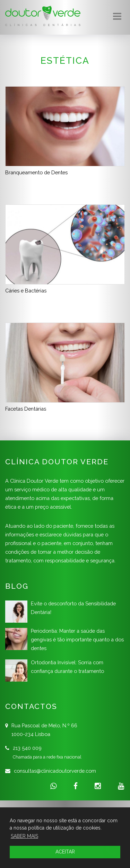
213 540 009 (27, 748)
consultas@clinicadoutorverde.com (55, 771)
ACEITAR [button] (65, 852)
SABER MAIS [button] (24, 836)
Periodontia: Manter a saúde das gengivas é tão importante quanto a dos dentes (77, 639)
